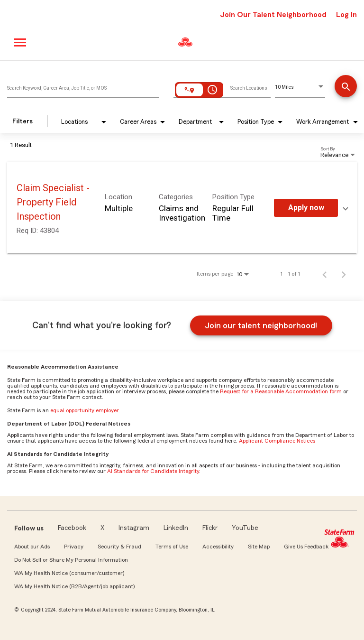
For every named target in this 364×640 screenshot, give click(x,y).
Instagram (134, 528)
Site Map (259, 547)
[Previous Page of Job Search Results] (325, 274)
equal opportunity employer (84, 410)
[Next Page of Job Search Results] (344, 274)
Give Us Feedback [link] (306, 547)
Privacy (74, 547)
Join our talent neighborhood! (261, 325)
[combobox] (83, 86)
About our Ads (32, 547)
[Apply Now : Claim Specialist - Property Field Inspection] (306, 208)
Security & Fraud (119, 547)
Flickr (210, 528)
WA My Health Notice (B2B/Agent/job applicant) (74, 586)
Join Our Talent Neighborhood (273, 15)
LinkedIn (176, 528)
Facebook (72, 528)
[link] (182, 208)
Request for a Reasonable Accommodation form (281, 391)
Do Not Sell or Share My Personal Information (71, 560)
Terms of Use (172, 547)
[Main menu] (21, 42)
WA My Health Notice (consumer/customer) (69, 573)
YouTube (245, 528)
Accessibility (218, 547)
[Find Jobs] (346, 87)
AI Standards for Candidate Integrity (153, 471)
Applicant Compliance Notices (277, 441)
